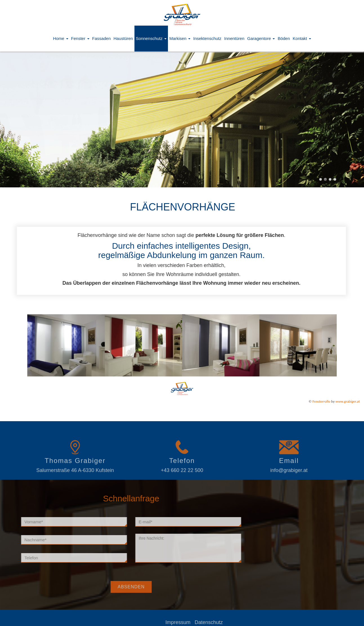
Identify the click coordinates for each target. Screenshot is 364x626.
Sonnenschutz (151, 38)
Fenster (80, 38)
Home (60, 38)
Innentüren (234, 38)
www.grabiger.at (348, 401)
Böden (284, 38)
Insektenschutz (207, 38)
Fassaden (102, 38)
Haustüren (123, 38)
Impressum (195, 622)
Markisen (180, 38)
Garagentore (261, 38)
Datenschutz (226, 622)
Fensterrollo (321, 401)
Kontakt (302, 38)
